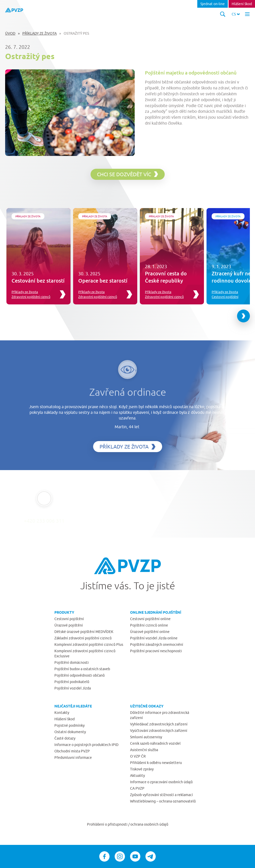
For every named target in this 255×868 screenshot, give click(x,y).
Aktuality (138, 776)
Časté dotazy (65, 738)
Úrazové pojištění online (150, 632)
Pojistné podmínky (70, 725)
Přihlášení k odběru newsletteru (156, 763)
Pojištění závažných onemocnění (157, 645)
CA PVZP (137, 788)
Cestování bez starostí (38, 281)
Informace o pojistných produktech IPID (86, 745)
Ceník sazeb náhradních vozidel (155, 743)
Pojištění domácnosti (72, 662)
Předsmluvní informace (73, 758)
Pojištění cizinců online (149, 625)
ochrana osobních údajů (149, 824)
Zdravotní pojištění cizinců (31, 297)
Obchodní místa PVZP (72, 751)
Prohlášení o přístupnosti (108, 824)
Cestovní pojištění (225, 297)
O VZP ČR (138, 756)
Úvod (10, 33)
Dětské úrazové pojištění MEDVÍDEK (84, 632)
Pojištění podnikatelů (72, 682)
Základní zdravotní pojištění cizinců (83, 638)
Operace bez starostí (103, 281)
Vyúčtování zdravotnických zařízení (159, 731)
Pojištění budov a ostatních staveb (82, 669)
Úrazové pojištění (69, 625)
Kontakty (62, 713)
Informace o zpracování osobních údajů (161, 782)
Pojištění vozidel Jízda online (154, 638)
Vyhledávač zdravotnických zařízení (159, 724)
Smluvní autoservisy (146, 737)
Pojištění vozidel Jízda (73, 688)
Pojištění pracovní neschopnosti (156, 651)
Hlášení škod (242, 4)
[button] (236, 14)
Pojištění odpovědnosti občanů (80, 675)
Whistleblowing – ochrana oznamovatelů (163, 801)
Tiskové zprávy (142, 769)
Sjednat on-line (213, 4)
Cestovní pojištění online (150, 619)
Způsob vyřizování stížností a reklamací (161, 795)
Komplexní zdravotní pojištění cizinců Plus (89, 645)
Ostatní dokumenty (70, 732)
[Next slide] (243, 316)
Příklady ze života (40, 33)
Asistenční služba (144, 750)
